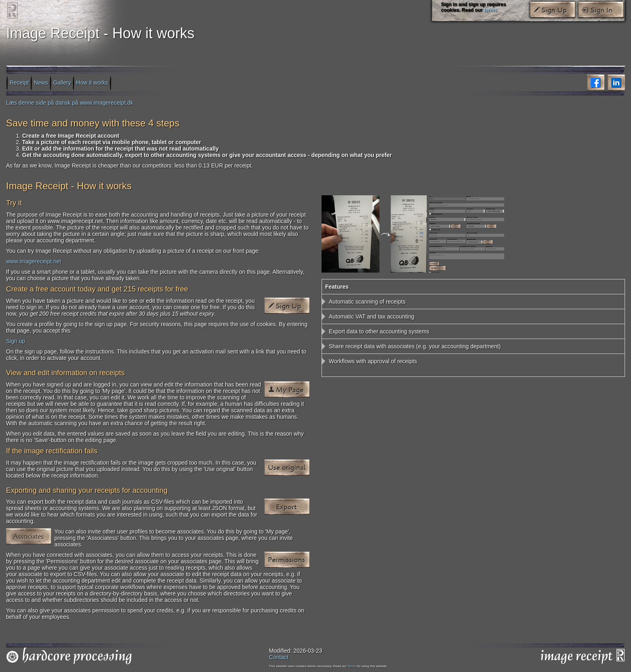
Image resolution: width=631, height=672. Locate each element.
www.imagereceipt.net (34, 261)
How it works (92, 82)
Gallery (62, 82)
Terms (352, 666)
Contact (278, 657)
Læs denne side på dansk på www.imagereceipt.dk (70, 103)
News (41, 82)
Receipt (19, 82)
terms (491, 10)
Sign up (15, 341)
